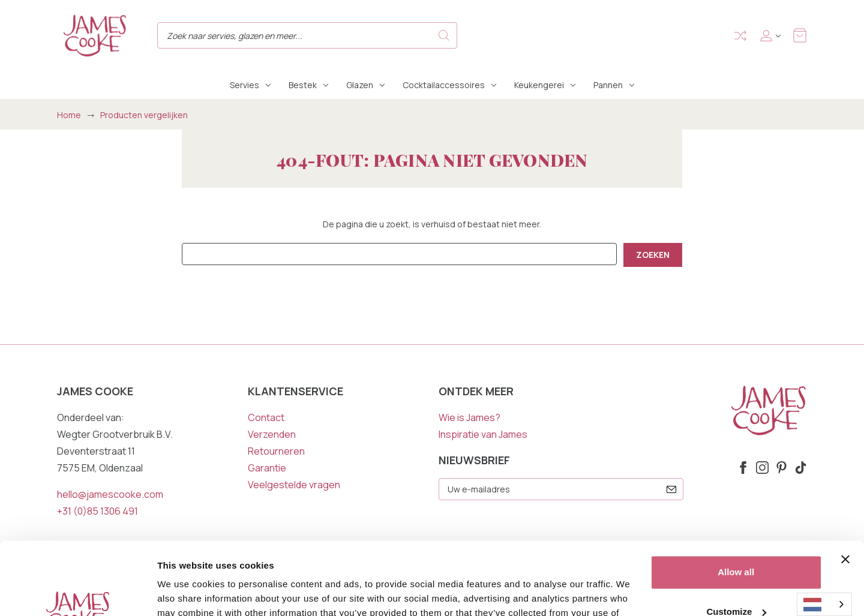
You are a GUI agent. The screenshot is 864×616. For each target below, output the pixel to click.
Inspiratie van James (483, 434)
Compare (740, 36)
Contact (266, 417)
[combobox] (824, 604)
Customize (736, 543)
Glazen (365, 85)
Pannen (614, 85)
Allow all (736, 504)
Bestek (308, 85)
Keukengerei (545, 85)
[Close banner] (845, 491)
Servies (250, 85)
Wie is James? (469, 417)
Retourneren (276, 451)
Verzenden (272, 434)
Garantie (267, 468)
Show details (185, 592)
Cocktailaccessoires (449, 85)
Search (444, 35)
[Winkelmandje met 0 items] (800, 35)
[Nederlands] (824, 604)
